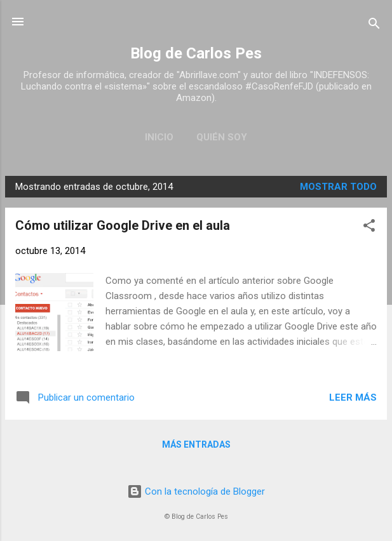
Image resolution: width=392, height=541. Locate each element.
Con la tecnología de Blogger (196, 491)
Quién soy (222, 137)
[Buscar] (374, 26)
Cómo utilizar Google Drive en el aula (123, 225)
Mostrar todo (338, 187)
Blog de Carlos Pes (196, 53)
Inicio (159, 137)
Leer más (353, 397)
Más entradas (196, 444)
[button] (369, 228)
